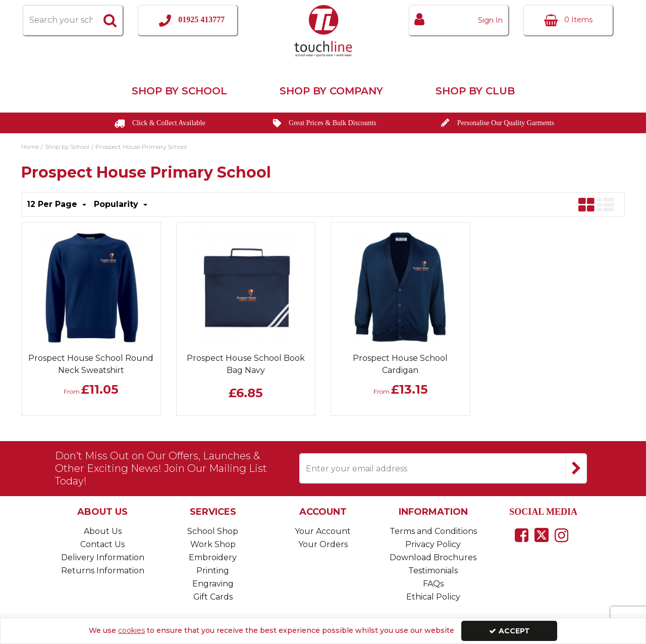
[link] (522, 535)
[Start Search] (111, 20)
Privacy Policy (433, 544)
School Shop (213, 531)
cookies (131, 630)
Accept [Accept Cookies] (509, 631)
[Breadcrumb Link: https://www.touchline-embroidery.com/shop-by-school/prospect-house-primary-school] (141, 146)
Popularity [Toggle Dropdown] (117, 204)
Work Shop (213, 544)
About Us (103, 531)
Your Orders (323, 544)
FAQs (433, 584)
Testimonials (433, 571)
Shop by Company (331, 91)
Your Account (323, 531)
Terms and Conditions (433, 531)
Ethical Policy (433, 597)
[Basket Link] (568, 20)
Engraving (213, 584)
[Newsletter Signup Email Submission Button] (576, 468)
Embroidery (213, 557)
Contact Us (102, 544)
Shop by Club (475, 91)
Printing (213, 571)
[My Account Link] (459, 20)
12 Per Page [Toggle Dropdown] (53, 204)
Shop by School (179, 91)
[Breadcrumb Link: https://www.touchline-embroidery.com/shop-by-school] (67, 146)
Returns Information (103, 571)
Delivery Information (103, 557)
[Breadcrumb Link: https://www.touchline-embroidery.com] (30, 146)
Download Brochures (433, 557)
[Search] (60, 20)
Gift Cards (213, 597)
